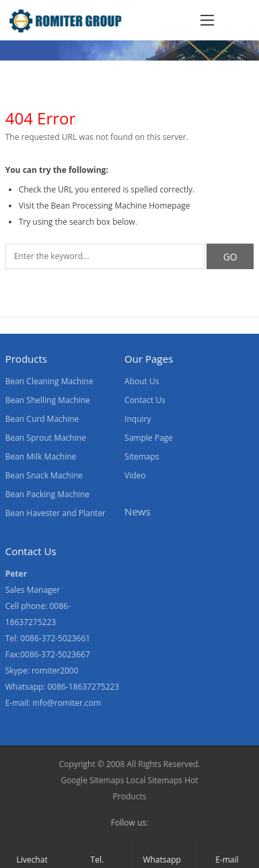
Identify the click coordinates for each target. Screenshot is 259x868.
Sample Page (149, 438)
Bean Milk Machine (41, 457)
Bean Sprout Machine (46, 438)
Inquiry (138, 419)
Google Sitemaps (92, 780)
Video (135, 475)
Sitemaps (142, 457)
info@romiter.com (67, 703)
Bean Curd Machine (42, 419)
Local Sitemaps (156, 780)
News (138, 511)
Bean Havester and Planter (55, 513)
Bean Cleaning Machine (49, 381)
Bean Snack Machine (44, 475)
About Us (142, 381)
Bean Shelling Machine (48, 400)
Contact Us (145, 400)
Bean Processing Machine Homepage (121, 206)
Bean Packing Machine (47, 494)
